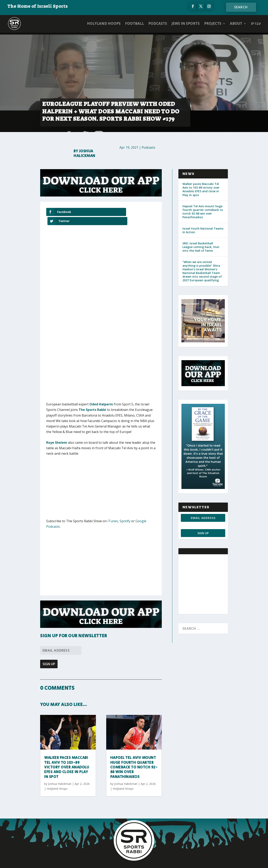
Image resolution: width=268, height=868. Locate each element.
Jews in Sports (186, 23)
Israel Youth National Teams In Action (203, 230)
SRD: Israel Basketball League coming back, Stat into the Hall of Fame (201, 247)
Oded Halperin (101, 395)
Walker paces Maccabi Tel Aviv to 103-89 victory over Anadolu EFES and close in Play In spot (67, 758)
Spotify (125, 512)
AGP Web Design (158, 861)
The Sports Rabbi (92, 401)
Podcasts (158, 23)
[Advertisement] (106, 481)
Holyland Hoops (104, 23)
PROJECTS (213, 23)
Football (135, 23)
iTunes (113, 512)
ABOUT (236, 23)
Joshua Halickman (84, 154)
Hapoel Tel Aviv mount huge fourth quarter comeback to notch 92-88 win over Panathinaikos (134, 758)
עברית (256, 23)
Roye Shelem (57, 433)
